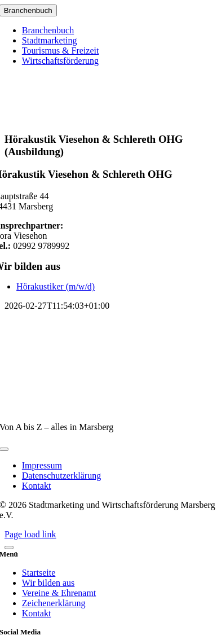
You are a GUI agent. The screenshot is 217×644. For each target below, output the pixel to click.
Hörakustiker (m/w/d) (56, 286)
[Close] (9, 547)
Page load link (30, 534)
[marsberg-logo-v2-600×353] (109, 408)
